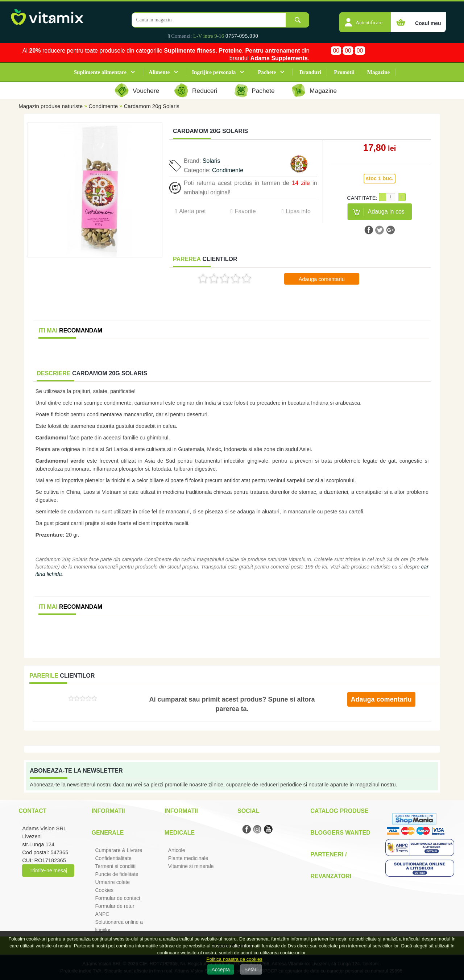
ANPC (102, 914)
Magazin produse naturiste (51, 106)
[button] (365, 18)
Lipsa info (298, 211)
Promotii (344, 72)
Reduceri (205, 91)
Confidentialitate (113, 858)
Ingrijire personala (214, 72)
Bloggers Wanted (340, 833)
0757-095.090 (242, 36)
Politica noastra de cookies (234, 959)
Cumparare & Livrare (119, 850)
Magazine (378, 72)
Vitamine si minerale (191, 866)
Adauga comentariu (322, 279)
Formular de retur (115, 906)
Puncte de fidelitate (117, 874)
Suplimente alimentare (100, 72)
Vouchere (146, 91)
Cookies (104, 890)
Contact (32, 811)
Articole (177, 850)
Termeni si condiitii (116, 866)
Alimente (159, 72)
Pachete (267, 72)
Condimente (103, 106)
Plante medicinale (188, 858)
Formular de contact (118, 898)
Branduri (310, 72)
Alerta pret (192, 211)
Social (248, 811)
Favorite (245, 211)
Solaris (212, 161)
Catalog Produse (339, 811)
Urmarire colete (112, 882)
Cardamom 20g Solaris (151, 106)
